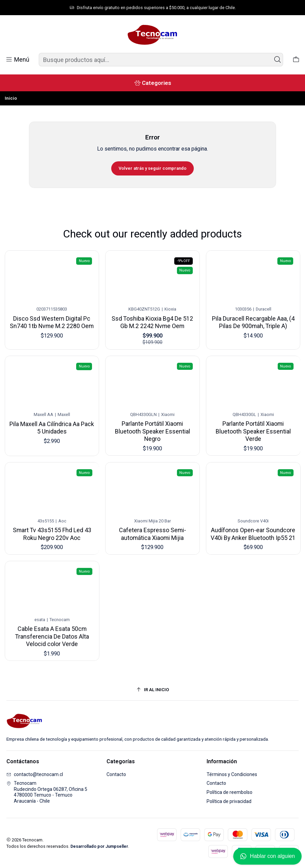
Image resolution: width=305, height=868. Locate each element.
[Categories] (152, 83)
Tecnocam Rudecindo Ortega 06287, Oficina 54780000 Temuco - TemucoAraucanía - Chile (47, 792)
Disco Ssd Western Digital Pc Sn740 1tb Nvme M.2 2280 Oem (52, 318)
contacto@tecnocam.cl (35, 774)
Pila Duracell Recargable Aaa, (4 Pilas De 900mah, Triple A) (253, 314)
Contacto (116, 774)
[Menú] (17, 60)
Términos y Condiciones (232, 774)
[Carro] (296, 60)
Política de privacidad (229, 801)
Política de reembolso (230, 792)
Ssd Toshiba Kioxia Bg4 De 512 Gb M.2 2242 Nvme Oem (153, 316)
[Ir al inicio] (153, 690)
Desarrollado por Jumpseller (99, 846)
